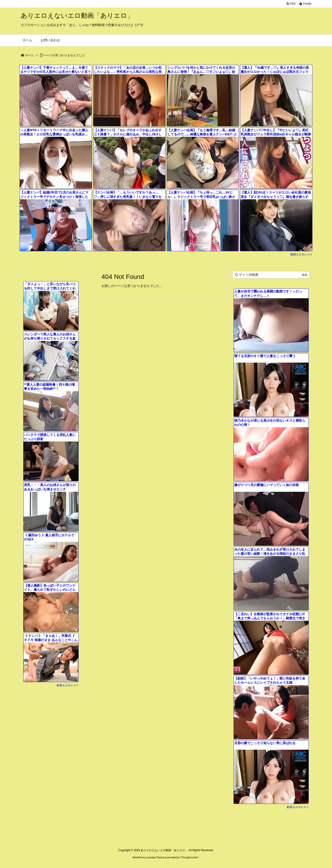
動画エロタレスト (302, 254)
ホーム (29, 55)
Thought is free (189, 857)
